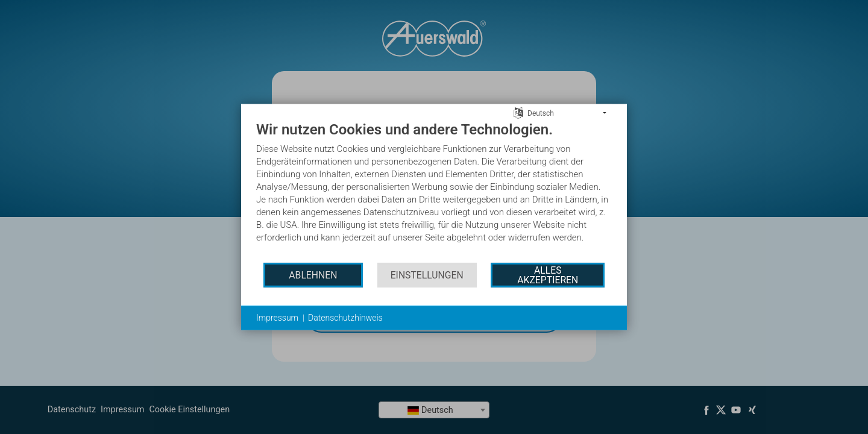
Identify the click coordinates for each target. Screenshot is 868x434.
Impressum (277, 318)
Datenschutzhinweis (345, 318)
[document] (434, 191)
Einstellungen (427, 275)
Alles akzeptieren (548, 275)
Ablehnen (313, 275)
